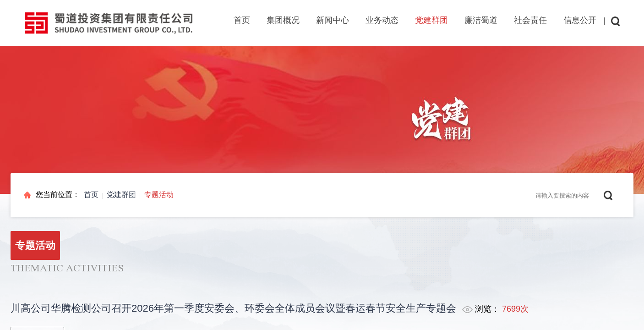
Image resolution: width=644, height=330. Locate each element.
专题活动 (159, 195)
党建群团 (121, 195)
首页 (242, 20)
